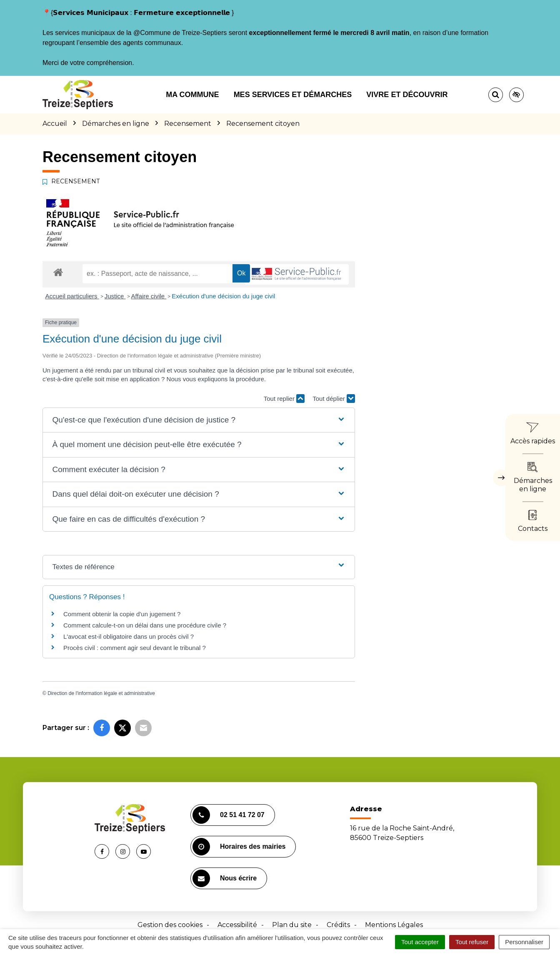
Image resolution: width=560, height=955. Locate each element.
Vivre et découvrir (407, 95)
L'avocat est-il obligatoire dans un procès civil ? (129, 636)
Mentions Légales (394, 925)
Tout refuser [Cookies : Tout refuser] (472, 942)
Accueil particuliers (72, 296)
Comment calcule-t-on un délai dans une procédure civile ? (145, 625)
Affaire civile (149, 296)
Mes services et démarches (293, 95)
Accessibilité (237, 925)
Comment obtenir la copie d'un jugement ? (122, 614)
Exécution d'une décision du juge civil (224, 296)
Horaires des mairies (239, 847)
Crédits (338, 925)
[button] (199, 420)
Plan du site (292, 925)
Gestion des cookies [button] (170, 925)
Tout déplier (334, 399)
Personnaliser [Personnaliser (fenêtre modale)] (524, 942)
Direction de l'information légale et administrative (101, 693)
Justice (115, 296)
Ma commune (192, 95)
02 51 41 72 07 (229, 815)
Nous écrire (225, 878)
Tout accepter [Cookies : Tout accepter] (420, 942)
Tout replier (284, 399)
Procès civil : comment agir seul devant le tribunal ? (135, 648)
